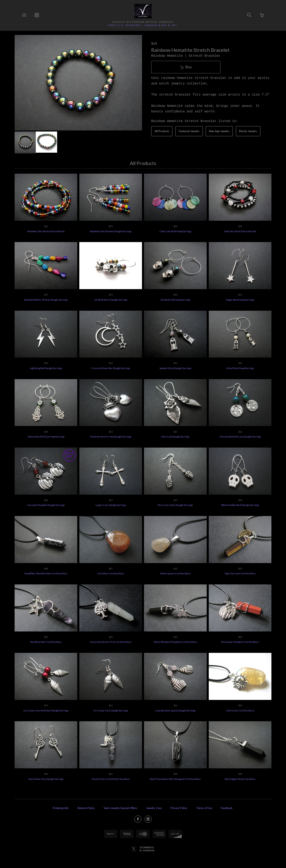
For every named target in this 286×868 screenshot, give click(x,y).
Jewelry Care (154, 808)
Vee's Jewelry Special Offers (120, 808)
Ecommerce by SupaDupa (147, 849)
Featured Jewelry (189, 131)
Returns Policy (86, 808)
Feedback (227, 808)
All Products (162, 131)
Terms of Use (204, 808)
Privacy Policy (179, 808)
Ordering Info (61, 808)
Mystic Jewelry (248, 131)
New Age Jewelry (219, 131)
